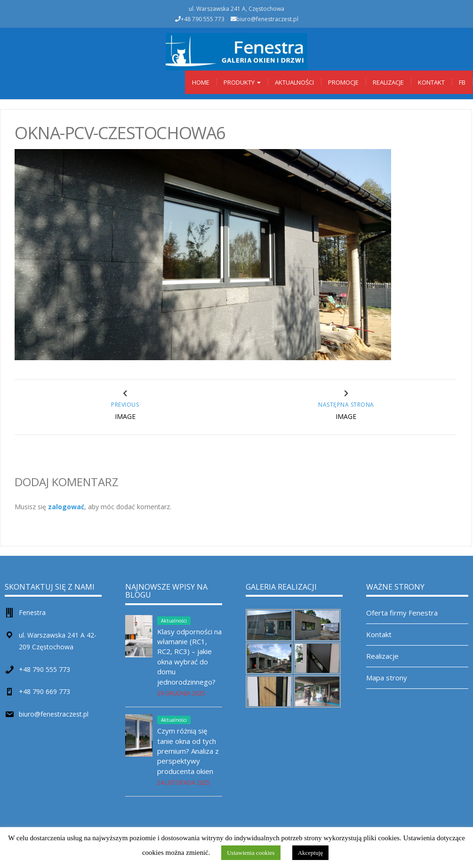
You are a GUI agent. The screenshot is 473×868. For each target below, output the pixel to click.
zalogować (66, 507)
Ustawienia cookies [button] (251, 853)
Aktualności (294, 82)
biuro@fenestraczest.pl (267, 19)
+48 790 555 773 (44, 669)
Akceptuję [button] (310, 853)
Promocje (343, 82)
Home (201, 82)
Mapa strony (387, 678)
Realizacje (388, 82)
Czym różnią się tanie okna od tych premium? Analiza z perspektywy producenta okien (188, 751)
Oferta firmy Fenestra (402, 613)
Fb (462, 82)
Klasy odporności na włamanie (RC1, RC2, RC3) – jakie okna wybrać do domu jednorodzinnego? (189, 657)
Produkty (242, 82)
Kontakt (431, 82)
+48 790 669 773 (44, 691)
